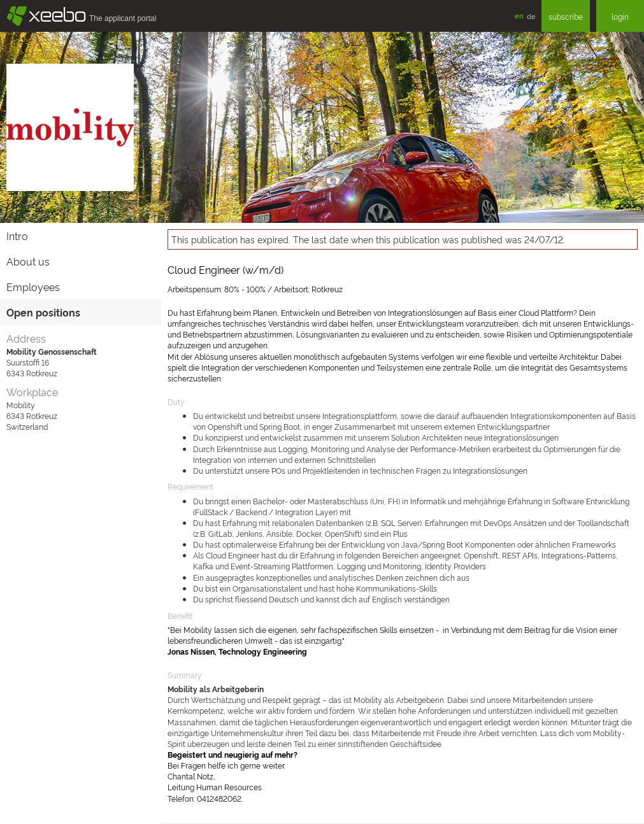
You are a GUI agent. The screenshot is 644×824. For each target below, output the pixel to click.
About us (28, 261)
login (620, 16)
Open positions (43, 312)
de (531, 16)
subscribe (566, 16)
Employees (33, 287)
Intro (17, 236)
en (519, 16)
